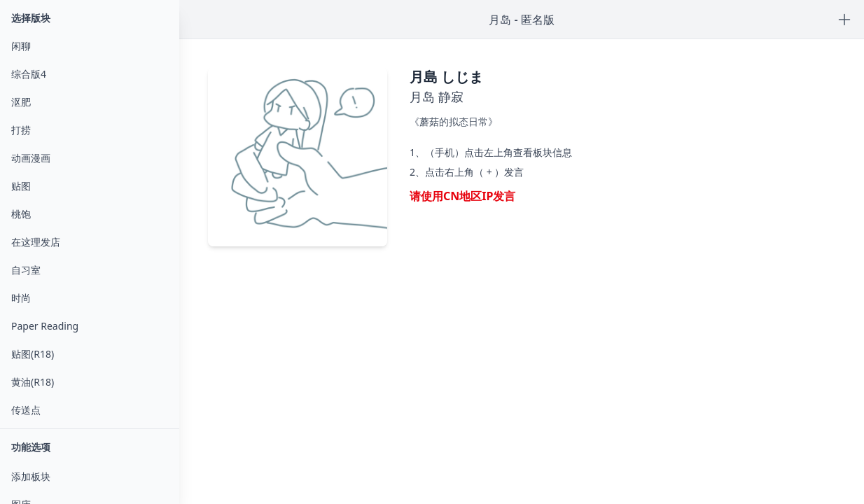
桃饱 (21, 214)
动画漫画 (31, 158)
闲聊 (21, 46)
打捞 (21, 130)
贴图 (21, 186)
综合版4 (29, 74)
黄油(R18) (33, 382)
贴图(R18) (33, 354)
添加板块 (31, 476)
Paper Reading (45, 326)
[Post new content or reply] (844, 20)
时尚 (21, 298)
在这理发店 (36, 242)
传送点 (26, 410)
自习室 (26, 270)
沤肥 (21, 102)
